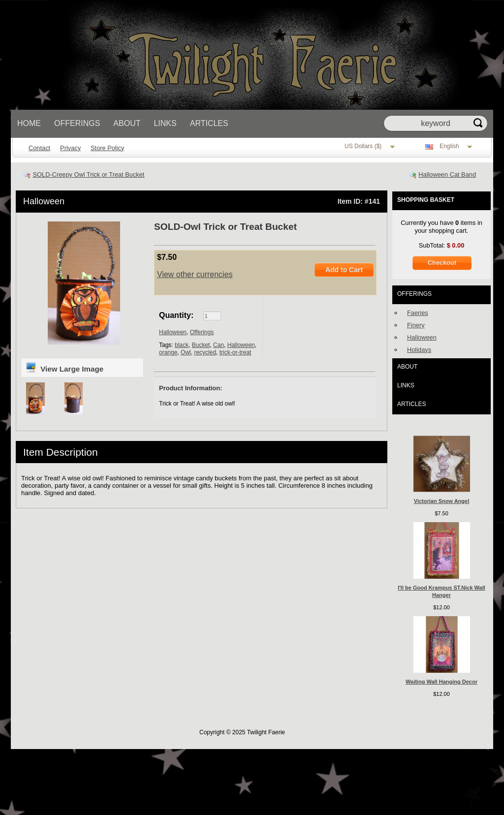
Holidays (419, 350)
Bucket (201, 345)
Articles (209, 123)
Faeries (418, 313)
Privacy (70, 148)
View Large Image (64, 367)
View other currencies (195, 274)
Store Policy (107, 148)
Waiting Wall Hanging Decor (441, 682)
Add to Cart (344, 270)
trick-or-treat (236, 352)
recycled (205, 352)
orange (168, 352)
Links (165, 123)
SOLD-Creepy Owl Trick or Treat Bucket (89, 174)
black (182, 345)
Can (219, 345)
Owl (186, 352)
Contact (39, 148)
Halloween (44, 201)
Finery (416, 325)
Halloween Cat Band (447, 174)
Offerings (77, 123)
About (127, 123)
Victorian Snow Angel (441, 501)
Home (29, 123)
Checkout (442, 263)
